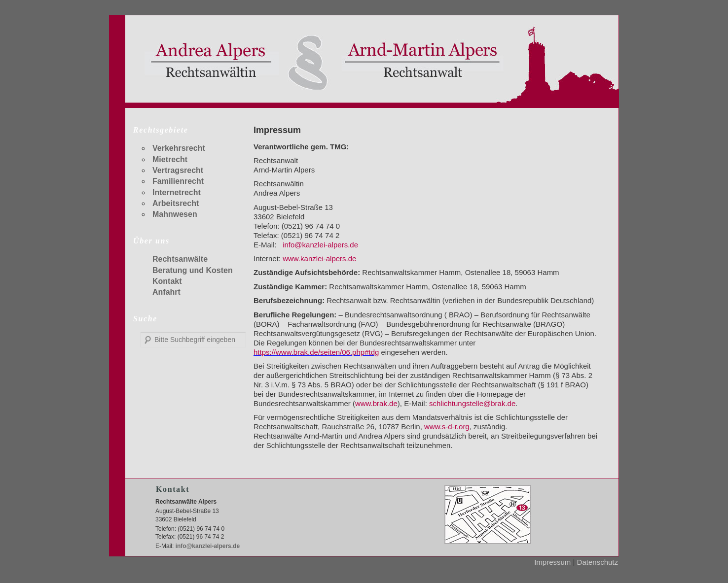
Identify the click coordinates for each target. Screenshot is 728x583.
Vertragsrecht (178, 170)
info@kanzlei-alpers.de (320, 245)
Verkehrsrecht (179, 148)
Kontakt (167, 281)
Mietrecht (170, 159)
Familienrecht (178, 181)
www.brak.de (376, 403)
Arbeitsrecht (176, 203)
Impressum (552, 562)
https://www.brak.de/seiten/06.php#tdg (316, 352)
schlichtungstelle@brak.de (472, 403)
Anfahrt (166, 292)
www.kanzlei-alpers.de (319, 258)
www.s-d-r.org (447, 427)
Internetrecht (177, 192)
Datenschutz (598, 562)
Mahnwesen (175, 214)
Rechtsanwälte (180, 259)
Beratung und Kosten (193, 270)
